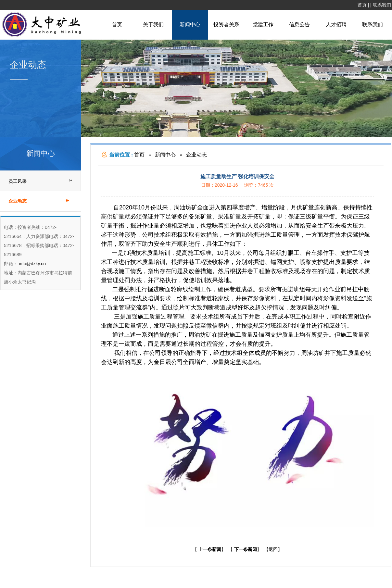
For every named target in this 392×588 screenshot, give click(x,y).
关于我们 (153, 25)
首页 (362, 5)
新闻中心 (190, 25)
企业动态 (196, 155)
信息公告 (299, 25)
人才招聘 (336, 25)
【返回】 (273, 549)
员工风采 (18, 181)
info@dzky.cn (32, 264)
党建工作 (263, 25)
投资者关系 (226, 25)
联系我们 (382, 5)
